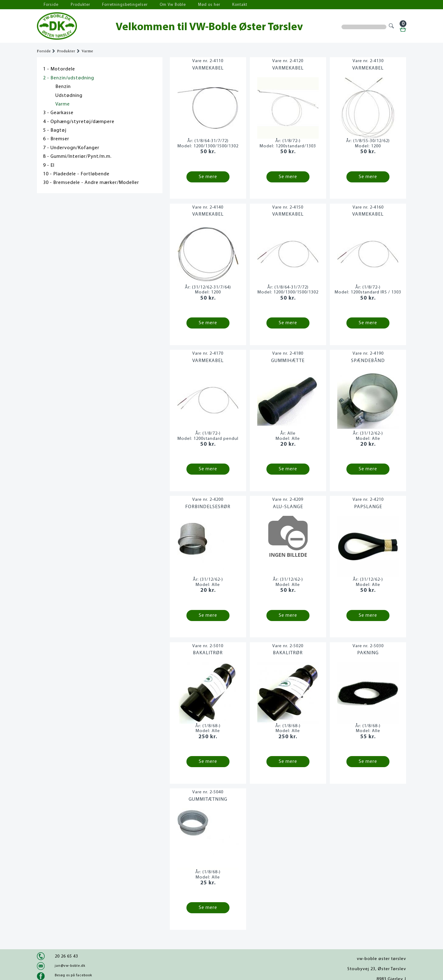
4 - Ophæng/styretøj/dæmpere (79, 122)
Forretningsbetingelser (118, 5)
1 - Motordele (59, 69)
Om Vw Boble (163, 5)
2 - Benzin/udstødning (69, 78)
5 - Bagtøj (55, 130)
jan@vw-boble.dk (70, 966)
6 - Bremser (56, 139)
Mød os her (197, 5)
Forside (49, 5)
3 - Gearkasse (58, 113)
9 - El (49, 165)
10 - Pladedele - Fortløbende (76, 174)
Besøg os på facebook (73, 975)
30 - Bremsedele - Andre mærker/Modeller (91, 183)
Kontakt (226, 5)
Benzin (63, 87)
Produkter (76, 5)
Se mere (208, 177)
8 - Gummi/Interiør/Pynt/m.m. (77, 157)
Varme (87, 51)
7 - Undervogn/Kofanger (71, 148)
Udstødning (69, 96)
